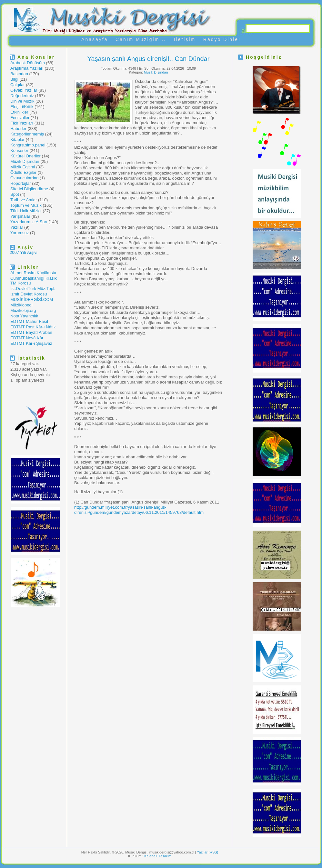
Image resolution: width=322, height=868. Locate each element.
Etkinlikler (19, 112)
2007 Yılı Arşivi (24, 252)
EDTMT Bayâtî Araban (31, 332)
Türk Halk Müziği (26, 211)
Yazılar (17, 227)
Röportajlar (21, 183)
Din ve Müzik (22, 101)
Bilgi (14, 79)
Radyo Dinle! (222, 39)
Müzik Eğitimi (23, 167)
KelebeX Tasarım (158, 856)
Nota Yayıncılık (24, 316)
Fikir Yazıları (22, 123)
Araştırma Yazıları (27, 68)
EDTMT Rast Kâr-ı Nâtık (33, 327)
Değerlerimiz (22, 96)
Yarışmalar (20, 216)
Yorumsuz (20, 233)
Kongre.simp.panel (28, 145)
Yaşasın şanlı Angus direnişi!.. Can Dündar (149, 59)
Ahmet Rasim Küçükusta (33, 273)
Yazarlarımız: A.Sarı (29, 222)
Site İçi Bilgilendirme (29, 189)
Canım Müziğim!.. (141, 39)
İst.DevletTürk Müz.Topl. (33, 289)
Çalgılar (18, 85)
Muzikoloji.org (23, 310)
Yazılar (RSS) (207, 852)
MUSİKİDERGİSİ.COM (32, 299)
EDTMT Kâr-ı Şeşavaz (31, 343)
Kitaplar (17, 140)
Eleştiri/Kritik (22, 107)
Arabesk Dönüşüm (28, 63)
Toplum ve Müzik (26, 205)
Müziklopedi (21, 305)
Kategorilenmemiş (27, 134)
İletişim (185, 39)
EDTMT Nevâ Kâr (27, 338)
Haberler (18, 129)
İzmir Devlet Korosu (29, 294)
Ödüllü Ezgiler (23, 172)
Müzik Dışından (25, 161)
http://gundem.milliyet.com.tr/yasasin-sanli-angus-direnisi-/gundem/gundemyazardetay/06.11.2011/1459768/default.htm (139, 510)
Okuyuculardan (24, 178)
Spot (15, 194)
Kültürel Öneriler (25, 156)
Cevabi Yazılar (24, 90)
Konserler (19, 150)
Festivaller (20, 118)
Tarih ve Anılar (24, 200)
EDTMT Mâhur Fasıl (29, 321)
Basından (19, 74)
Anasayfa (95, 39)
